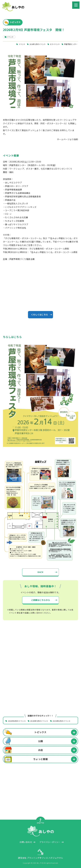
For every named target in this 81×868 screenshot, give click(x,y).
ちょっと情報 (40, 759)
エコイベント (55, 44)
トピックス (40, 732)
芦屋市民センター (71, 44)
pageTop (41, 821)
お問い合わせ (26, 842)
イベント (22, 44)
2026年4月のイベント (17, 721)
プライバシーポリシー (50, 842)
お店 (41, 750)
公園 (41, 741)
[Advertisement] (40, 650)
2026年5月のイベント (39, 721)
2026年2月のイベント (38, 44)
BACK (40, 572)
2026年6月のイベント (62, 721)
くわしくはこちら (39, 315)
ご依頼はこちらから (41, 600)
